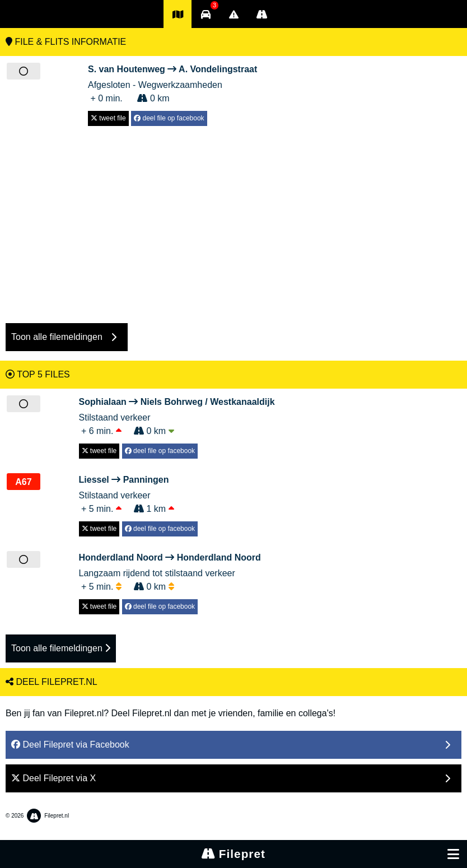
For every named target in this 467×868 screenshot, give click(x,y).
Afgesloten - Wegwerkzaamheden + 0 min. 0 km (172, 83)
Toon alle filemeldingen (61, 648)
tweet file (108, 118)
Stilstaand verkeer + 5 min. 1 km (139, 493)
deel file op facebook (169, 118)
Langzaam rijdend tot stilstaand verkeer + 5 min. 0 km (170, 571)
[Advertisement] (233, 219)
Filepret (233, 854)
